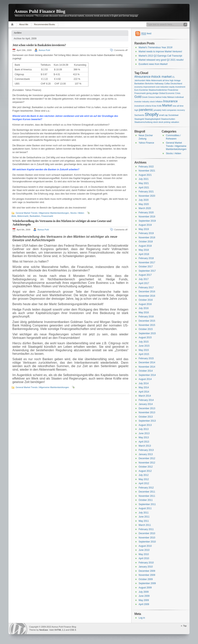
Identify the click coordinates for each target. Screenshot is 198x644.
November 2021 (147, 171)
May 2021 (144, 183)
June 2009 (144, 596)
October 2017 (146, 267)
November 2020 (147, 196)
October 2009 (146, 579)
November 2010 (147, 538)
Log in (142, 618)
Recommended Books (44, 24)
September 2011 (147, 504)
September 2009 (147, 583)
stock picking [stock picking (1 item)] (164, 122)
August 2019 (145, 225)
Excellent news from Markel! (153, 64)
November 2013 (147, 412)
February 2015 (146, 358)
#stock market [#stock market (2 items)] (161, 77)
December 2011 (147, 492)
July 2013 (144, 429)
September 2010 (147, 542)
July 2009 (144, 592)
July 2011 (144, 513)
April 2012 (144, 483)
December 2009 (147, 571)
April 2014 (144, 392)
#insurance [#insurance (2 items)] (142, 77)
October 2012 (146, 467)
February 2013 (146, 450)
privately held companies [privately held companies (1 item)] (165, 110)
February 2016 (146, 317)
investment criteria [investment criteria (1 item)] (143, 106)
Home (13, 25)
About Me (24, 24)
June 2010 (144, 550)
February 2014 (146, 400)
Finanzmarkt (47, 216)
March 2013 (145, 446)
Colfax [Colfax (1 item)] (167, 84)
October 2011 (146, 500)
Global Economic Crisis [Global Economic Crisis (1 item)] (170, 93)
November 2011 (147, 496)
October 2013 (146, 417)
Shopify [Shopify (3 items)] (151, 115)
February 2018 (146, 258)
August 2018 (145, 246)
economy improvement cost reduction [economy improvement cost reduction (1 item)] (151, 87)
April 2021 (144, 188)
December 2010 (147, 533)
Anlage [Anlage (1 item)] (177, 80)
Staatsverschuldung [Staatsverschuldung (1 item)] (143, 122)
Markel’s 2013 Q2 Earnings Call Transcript (160, 56)
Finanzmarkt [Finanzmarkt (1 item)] (140, 93)
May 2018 (144, 250)
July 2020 (144, 200)
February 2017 (146, 288)
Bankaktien (35, 216)
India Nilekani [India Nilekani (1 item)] (168, 97)
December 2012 (147, 458)
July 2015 (144, 342)
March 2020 (145, 208)
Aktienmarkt (23, 216)
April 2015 (144, 354)
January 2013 (146, 454)
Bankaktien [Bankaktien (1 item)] (140, 84)
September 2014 (147, 375)
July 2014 (144, 383)
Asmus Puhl (44, 50)
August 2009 (145, 588)
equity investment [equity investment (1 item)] (177, 87)
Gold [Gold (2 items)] (138, 97)
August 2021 (145, 175)
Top (185, 626)
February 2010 (146, 563)
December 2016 (147, 292)
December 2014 (147, 362)
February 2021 (146, 192)
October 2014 (146, 371)
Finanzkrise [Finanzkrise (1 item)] (173, 90)
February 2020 (146, 213)
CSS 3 (73, 630)
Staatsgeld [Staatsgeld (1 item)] (139, 119)
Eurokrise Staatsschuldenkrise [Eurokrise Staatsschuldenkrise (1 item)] (153, 90)
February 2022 (146, 167)
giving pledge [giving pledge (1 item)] (152, 93)
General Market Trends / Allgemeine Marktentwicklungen (42, 213)
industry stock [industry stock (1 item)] (148, 102)
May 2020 (144, 204)
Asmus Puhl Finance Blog (40, 11)
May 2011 (144, 521)
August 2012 (145, 471)
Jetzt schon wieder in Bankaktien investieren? (39, 45)
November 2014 (147, 367)
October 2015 (146, 329)
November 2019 (147, 217)
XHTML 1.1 (60, 630)
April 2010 (144, 558)
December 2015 (147, 321)
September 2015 (147, 333)
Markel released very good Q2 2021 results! (161, 60)
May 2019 (144, 229)
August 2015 (145, 337)
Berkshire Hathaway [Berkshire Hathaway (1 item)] (154, 84)
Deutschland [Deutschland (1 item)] (176, 84)
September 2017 (147, 271)
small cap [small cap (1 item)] (163, 115)
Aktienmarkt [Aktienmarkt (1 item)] (157, 80)
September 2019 (147, 221)
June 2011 (144, 517)
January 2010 (146, 567)
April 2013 (144, 442)
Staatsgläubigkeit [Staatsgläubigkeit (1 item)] (152, 119)
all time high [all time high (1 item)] (168, 80)
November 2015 (147, 325)
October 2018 (146, 242)
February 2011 (146, 529)
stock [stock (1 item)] (156, 122)
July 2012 (144, 475)
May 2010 (144, 554)
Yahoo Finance (146, 143)
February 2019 (146, 233)
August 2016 (145, 304)
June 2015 (144, 346)
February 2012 (146, 488)
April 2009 (144, 604)
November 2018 (147, 238)
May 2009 (144, 600)
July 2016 (144, 308)
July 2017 (144, 279)
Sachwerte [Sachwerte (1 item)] (139, 115)
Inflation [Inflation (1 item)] (159, 102)
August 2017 (145, 275)
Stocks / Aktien (77, 213)
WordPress (18, 629)
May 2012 (144, 479)
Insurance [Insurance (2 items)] (170, 101)
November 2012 (147, 463)
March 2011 (145, 525)
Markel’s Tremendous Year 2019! (156, 47)
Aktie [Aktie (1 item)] (148, 80)
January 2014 (146, 404)
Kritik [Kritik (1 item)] (159, 106)
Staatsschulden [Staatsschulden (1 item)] (168, 119)
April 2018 (144, 254)
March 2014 (145, 396)
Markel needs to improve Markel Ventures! (160, 52)
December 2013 (147, 408)
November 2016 (147, 296)
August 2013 (145, 425)
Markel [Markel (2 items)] (167, 105)
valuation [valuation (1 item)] (175, 122)
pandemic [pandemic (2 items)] (146, 110)
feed (146, 34)
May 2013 (144, 437)
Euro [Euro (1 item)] (137, 90)
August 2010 (145, 546)
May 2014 (144, 387)
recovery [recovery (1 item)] (181, 110)
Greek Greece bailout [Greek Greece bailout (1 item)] (152, 97)
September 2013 (147, 421)
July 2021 (144, 179)
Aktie (14, 216)
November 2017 (147, 263)
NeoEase (44, 630)
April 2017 (144, 283)
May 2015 (144, 350)
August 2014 (145, 379)
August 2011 (145, 508)
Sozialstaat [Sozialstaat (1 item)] (173, 115)
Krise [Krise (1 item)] (154, 106)
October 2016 (146, 300)
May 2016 (144, 313)
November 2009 (147, 575)
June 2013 (144, 433)
